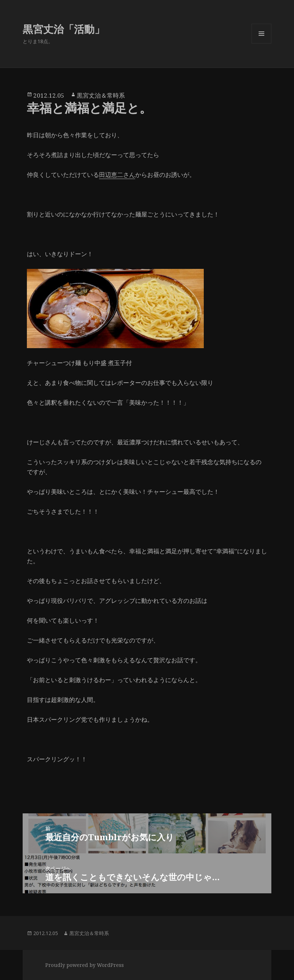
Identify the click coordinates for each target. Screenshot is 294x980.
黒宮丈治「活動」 (64, 29)
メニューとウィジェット (261, 43)
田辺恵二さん (117, 175)
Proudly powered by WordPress (85, 965)
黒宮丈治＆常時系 (101, 95)
